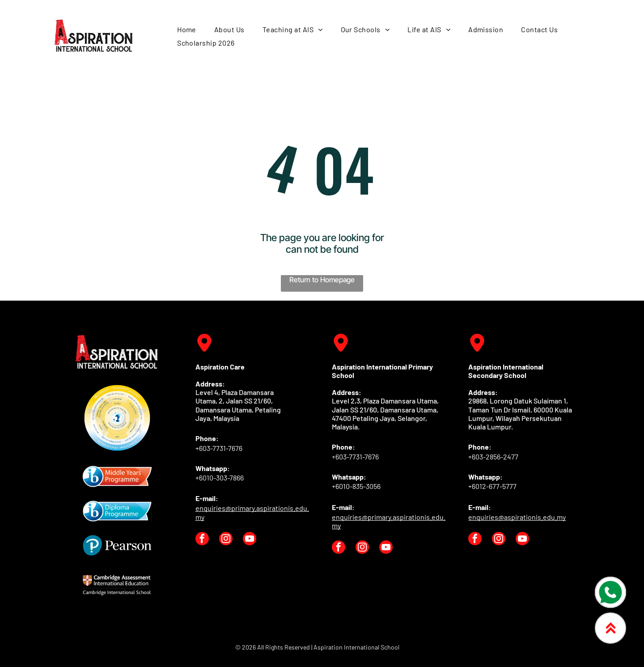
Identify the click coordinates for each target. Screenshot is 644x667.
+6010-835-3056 (356, 486)
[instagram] (226, 540)
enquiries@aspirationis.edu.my (517, 517)
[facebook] (202, 540)
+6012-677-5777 (492, 486)
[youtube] (250, 540)
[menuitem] (187, 29)
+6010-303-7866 (220, 478)
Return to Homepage (322, 280)
